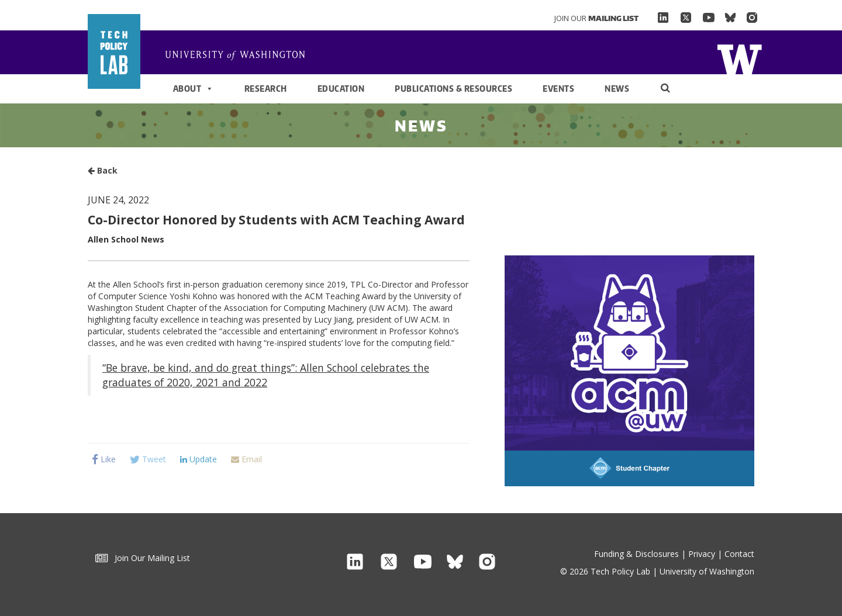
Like (104, 459)
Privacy (702, 554)
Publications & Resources (453, 89)
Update (199, 459)
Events (558, 89)
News (617, 89)
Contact (739, 554)
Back (103, 170)
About (194, 89)
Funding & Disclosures (636, 554)
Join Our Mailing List (143, 558)
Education (341, 89)
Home (240, 56)
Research (266, 89)
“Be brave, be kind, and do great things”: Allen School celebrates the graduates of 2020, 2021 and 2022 (266, 375)
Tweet (148, 459)
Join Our (596, 18)
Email (246, 459)
